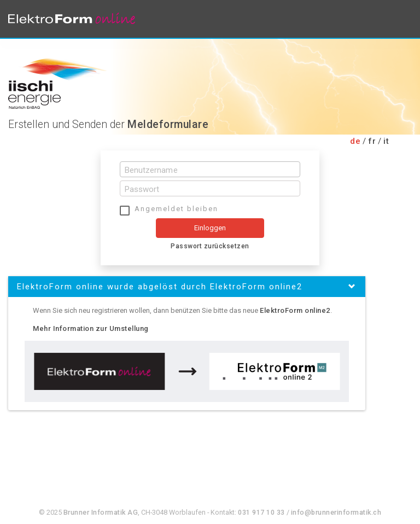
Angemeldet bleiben (176, 209)
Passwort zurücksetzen (210, 246)
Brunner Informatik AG (101, 512)
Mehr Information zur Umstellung (91, 328)
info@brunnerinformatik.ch (336, 512)
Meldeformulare (168, 124)
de (355, 141)
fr (372, 141)
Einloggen (210, 228)
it (386, 141)
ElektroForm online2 (295, 310)
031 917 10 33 (261, 512)
